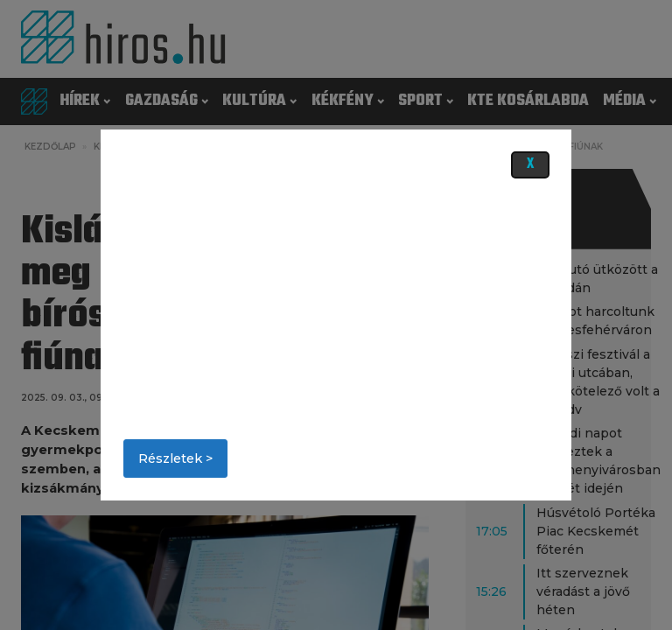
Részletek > (175, 458)
